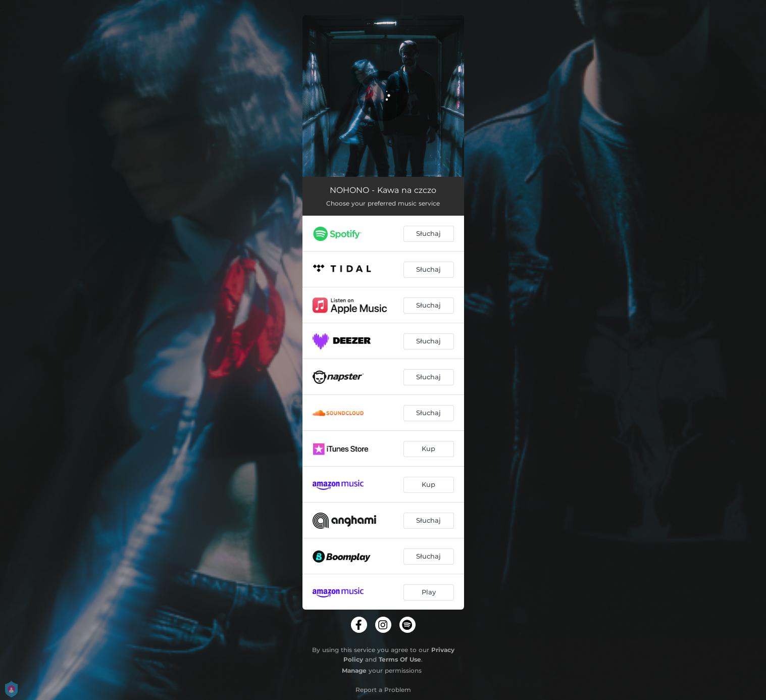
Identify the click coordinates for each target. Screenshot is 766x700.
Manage (354, 670)
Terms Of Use (400, 659)
